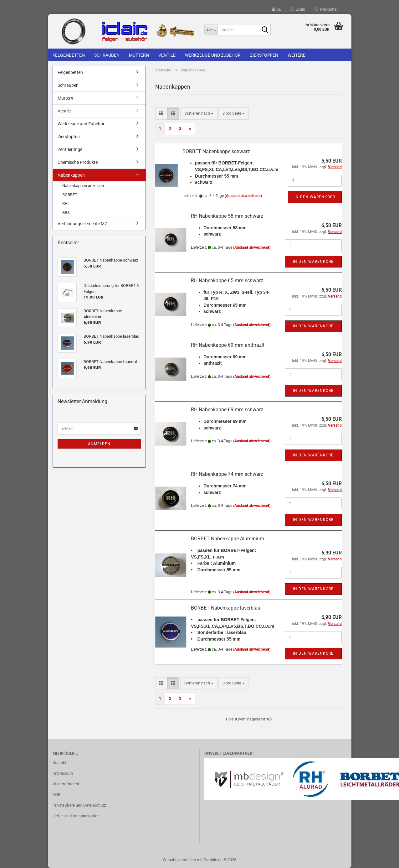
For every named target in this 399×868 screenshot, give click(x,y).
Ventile (167, 55)
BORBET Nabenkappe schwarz (216, 151)
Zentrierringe (70, 149)
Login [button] (298, 9)
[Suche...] (211, 30)
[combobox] (199, 114)
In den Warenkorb (315, 197)
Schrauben (107, 55)
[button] (276, 9)
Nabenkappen (71, 175)
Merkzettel (326, 9)
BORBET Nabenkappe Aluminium (228, 539)
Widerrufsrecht (66, 784)
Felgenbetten (69, 55)
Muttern (139, 55)
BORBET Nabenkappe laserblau (226, 608)
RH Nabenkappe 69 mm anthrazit (228, 345)
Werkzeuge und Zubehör (213, 55)
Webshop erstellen (179, 860)
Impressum (63, 773)
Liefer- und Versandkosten (76, 816)
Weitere (297, 55)
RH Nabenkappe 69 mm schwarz (227, 410)
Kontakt (59, 763)
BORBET (70, 195)
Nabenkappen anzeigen (83, 186)
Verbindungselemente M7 (82, 224)
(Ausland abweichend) (243, 196)
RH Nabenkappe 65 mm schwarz (227, 281)
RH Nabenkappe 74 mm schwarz (227, 474)
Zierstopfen (264, 55)
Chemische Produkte (78, 162)
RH (65, 203)
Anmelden (99, 444)
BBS (66, 213)
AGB (56, 795)
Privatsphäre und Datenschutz (79, 805)
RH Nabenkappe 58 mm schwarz (227, 216)
